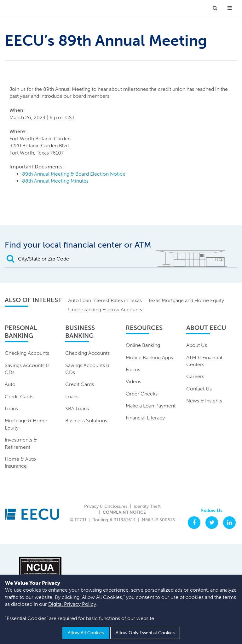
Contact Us (199, 389)
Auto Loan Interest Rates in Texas (105, 300)
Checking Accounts (27, 353)
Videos (133, 381)
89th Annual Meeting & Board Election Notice (74, 174)
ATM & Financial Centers (204, 361)
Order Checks (142, 394)
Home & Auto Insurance (20, 463)
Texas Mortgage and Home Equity (186, 300)
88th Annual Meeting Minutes (55, 181)
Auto (10, 384)
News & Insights (204, 401)
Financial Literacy (145, 418)
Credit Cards (19, 397)
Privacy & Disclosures (106, 506)
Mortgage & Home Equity (26, 424)
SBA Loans (77, 409)
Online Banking (143, 345)
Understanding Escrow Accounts (105, 310)
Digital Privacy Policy (72, 604)
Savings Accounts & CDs (27, 369)
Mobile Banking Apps (149, 357)
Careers (195, 376)
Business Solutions (86, 421)
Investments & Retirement (21, 443)
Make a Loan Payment (151, 406)
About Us (197, 345)
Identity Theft (147, 506)
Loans (11, 409)
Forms (133, 369)
